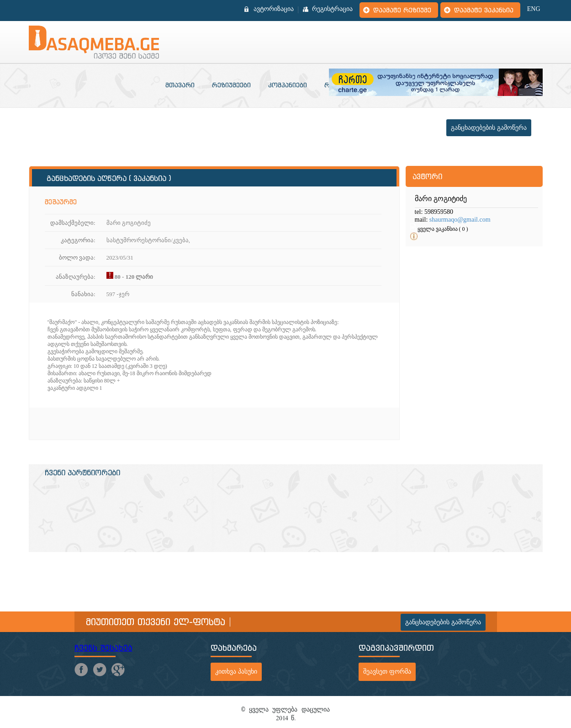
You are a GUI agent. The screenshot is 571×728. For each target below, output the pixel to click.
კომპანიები (288, 85)
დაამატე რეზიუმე (402, 10)
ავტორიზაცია (274, 9)
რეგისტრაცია (332, 9)
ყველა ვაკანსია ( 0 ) (443, 229)
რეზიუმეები (231, 85)
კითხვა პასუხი (236, 672)
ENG (534, 9)
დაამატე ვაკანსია (484, 10)
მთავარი (180, 85)
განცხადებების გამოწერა (489, 128)
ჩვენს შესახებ (103, 648)
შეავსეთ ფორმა (387, 672)
